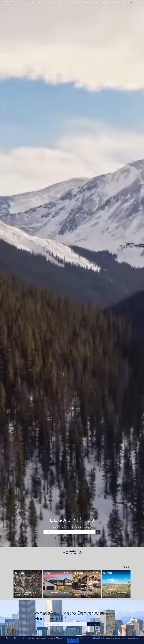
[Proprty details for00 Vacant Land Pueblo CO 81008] (116, 582)
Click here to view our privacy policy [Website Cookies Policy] (69, 638)
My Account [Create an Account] (136, 4)
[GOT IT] (73, 641)
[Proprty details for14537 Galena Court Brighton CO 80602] (57, 582)
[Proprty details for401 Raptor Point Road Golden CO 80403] (87, 582)
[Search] (72, 532)
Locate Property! (93, 622)
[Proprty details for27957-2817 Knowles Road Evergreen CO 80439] (28, 582)
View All (126, 566)
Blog (125, 4)
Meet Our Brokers (73, 4)
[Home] (10, 4)
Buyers (95, 4)
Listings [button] (42, 4)
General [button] (115, 4)
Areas (86, 4)
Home (32, 4)
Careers (104, 4)
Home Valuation (56, 4)
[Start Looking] (98, 532)
